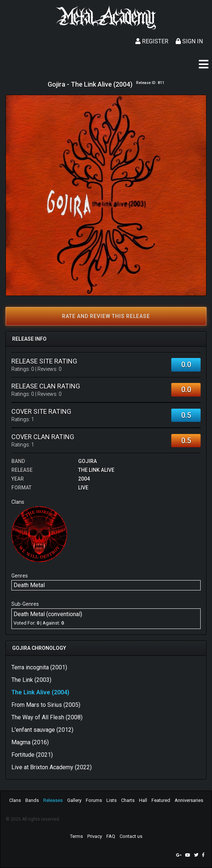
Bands (32, 800)
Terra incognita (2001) (39, 667)
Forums (94, 800)
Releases (53, 800)
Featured (161, 800)
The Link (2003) (31, 680)
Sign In (189, 41)
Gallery (74, 800)
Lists (112, 800)
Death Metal (29, 585)
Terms (76, 836)
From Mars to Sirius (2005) (46, 705)
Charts (128, 800)
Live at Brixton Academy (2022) (52, 767)
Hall (143, 800)
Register (152, 41)
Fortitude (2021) (32, 755)
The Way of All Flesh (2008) (47, 717)
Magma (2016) (30, 742)
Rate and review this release (106, 316)
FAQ (111, 836)
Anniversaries (189, 800)
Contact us (131, 836)
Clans (15, 800)
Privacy (95, 836)
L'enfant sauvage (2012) (42, 730)
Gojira (87, 461)
